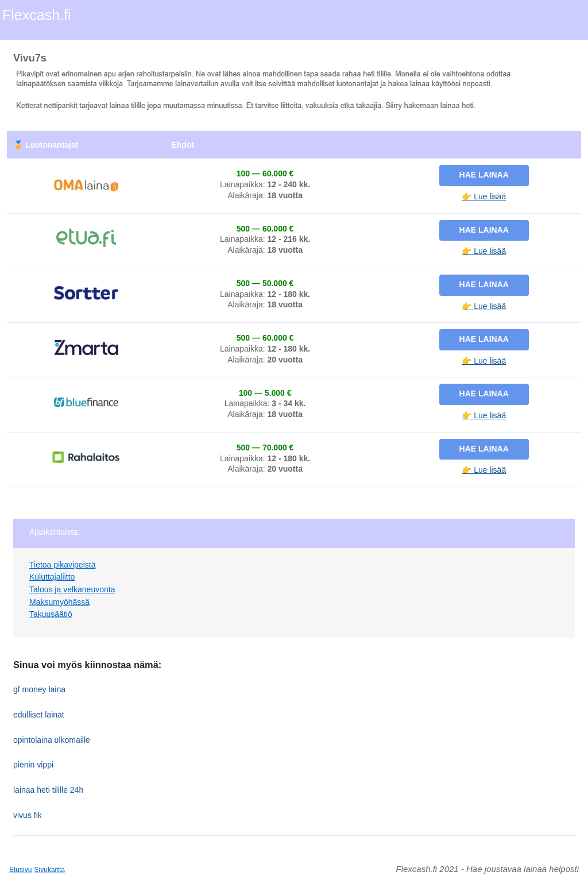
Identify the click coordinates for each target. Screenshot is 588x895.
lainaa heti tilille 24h (48, 790)
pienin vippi (33, 765)
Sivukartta (50, 870)
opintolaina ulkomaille (52, 740)
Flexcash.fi (36, 15)
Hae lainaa (484, 175)
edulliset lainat (39, 715)
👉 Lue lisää (484, 196)
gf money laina (39, 689)
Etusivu (20, 870)
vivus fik (28, 815)
